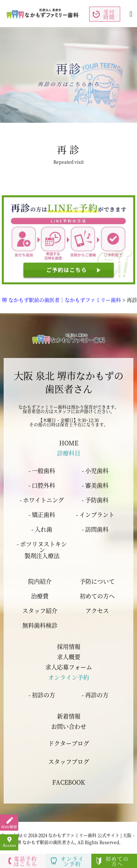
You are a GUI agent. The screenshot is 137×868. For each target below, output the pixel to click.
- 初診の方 (42, 695)
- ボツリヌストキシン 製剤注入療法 (42, 550)
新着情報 (69, 716)
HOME (69, 443)
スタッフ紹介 (40, 611)
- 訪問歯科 (95, 529)
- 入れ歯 (42, 529)
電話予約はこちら (23, 861)
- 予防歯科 (95, 500)
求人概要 (69, 657)
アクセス (97, 611)
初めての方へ (97, 596)
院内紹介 (40, 581)
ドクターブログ (69, 743)
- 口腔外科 (42, 485)
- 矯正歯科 (42, 515)
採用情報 (69, 647)
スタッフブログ (69, 762)
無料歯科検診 (40, 625)
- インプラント (95, 515)
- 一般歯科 (42, 471)
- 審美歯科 (95, 485)
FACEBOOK (69, 782)
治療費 (40, 596)
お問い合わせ (69, 726)
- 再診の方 (95, 695)
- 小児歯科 (95, 471)
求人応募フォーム (69, 667)
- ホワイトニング (42, 500)
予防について (97, 581)
